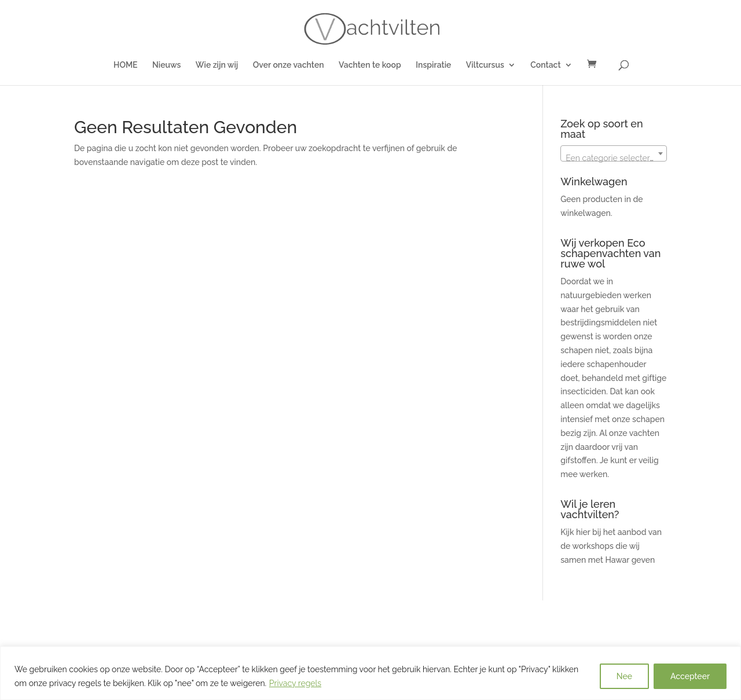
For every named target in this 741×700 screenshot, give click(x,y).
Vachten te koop (370, 65)
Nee (624, 676)
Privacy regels (295, 683)
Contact (545, 65)
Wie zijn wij (217, 65)
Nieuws (166, 65)
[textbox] (614, 158)
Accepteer (690, 676)
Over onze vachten (289, 65)
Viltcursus (485, 65)
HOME (126, 65)
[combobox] (614, 153)
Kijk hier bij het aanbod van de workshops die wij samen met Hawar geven (611, 546)
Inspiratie (433, 65)
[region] (370, 673)
